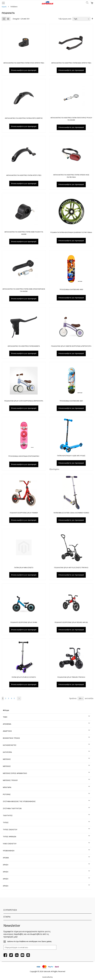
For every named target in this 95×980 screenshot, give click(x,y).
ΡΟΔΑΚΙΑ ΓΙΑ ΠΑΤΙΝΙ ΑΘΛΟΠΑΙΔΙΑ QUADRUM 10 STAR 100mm (71, 232)
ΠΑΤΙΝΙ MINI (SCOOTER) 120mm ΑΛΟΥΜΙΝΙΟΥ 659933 (71, 513)
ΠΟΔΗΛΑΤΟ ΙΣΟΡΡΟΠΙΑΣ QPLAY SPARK (24, 622)
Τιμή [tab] (5, 717)
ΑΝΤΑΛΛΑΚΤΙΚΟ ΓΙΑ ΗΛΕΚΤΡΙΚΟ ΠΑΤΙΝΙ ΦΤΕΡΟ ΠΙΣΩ (24, 175)
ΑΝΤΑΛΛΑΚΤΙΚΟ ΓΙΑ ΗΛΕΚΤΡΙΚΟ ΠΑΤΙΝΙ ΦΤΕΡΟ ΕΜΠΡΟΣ (24, 118)
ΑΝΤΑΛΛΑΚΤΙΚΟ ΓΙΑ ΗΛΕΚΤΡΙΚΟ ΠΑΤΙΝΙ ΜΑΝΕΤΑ (24, 346)
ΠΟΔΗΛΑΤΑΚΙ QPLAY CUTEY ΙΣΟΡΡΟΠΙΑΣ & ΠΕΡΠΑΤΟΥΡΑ (24, 401)
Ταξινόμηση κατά (65, 19)
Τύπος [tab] (6, 822)
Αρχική (4, 7)
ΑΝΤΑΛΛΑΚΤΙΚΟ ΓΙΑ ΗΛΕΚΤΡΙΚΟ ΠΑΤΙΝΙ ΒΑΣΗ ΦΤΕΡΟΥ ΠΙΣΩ (71, 63)
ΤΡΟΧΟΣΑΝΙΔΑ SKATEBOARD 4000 (71, 289)
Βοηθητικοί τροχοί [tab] (11, 738)
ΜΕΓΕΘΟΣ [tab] (7, 759)
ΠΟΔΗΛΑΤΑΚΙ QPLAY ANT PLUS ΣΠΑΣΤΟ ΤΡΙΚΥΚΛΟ (71, 568)
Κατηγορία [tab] (7, 752)
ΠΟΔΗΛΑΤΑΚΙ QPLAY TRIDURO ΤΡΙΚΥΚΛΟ (71, 677)
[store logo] (47, 3)
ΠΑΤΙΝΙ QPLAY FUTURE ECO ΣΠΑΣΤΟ (24, 677)
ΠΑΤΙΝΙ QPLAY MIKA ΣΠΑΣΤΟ (24, 568)
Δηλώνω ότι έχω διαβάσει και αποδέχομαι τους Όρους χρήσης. (29, 941)
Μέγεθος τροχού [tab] (10, 780)
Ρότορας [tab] (7, 794)
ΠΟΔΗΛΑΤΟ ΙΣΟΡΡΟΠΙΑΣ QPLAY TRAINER (24, 513)
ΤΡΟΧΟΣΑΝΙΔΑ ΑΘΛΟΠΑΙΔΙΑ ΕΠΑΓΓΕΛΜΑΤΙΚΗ (24, 456)
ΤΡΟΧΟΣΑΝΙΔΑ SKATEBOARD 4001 (71, 401)
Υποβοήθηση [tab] (9, 851)
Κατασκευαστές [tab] (10, 745)
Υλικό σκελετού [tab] (10, 844)
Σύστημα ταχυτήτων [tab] (12, 808)
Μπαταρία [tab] (7, 787)
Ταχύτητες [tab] (8, 815)
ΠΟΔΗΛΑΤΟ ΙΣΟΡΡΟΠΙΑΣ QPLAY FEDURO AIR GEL (71, 622)
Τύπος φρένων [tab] (9, 837)
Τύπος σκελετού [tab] (10, 830)
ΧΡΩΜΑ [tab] (6, 858)
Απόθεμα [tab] (7, 724)
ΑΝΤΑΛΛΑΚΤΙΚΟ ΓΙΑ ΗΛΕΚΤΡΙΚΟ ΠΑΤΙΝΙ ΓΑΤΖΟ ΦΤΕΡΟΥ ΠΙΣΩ (24, 63)
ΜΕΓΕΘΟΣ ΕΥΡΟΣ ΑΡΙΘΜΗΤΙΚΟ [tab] (15, 773)
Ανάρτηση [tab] (7, 731)
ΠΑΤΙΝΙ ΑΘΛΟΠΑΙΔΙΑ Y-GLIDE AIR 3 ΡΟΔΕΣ (71, 456)
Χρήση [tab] (6, 865)
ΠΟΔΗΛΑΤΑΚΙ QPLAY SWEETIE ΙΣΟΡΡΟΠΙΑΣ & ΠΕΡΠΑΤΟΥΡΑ (71, 346)
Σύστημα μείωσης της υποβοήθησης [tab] (19, 801)
